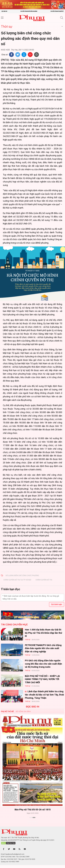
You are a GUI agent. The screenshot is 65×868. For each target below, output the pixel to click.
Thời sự (7, 26)
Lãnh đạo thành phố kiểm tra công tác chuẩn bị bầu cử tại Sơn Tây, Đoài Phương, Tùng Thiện (44, 695)
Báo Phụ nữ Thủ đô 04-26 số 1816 (33, 810)
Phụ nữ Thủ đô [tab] (7, 711)
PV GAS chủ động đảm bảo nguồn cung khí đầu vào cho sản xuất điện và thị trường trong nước (43, 664)
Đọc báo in (4, 11)
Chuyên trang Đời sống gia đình (29, 11)
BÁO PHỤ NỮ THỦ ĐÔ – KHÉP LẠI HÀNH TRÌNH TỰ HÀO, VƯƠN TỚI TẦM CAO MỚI (42, 679)
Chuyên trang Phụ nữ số (57, 11)
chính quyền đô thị (44, 580)
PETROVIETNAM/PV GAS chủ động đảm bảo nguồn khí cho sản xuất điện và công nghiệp (43, 648)
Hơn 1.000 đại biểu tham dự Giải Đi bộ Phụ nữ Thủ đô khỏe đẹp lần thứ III (44, 633)
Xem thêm (33, 822)
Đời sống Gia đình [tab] (23, 711)
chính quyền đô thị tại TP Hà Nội (17, 580)
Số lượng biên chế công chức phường (22, 576)
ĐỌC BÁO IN (32, 707)
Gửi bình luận (57, 604)
